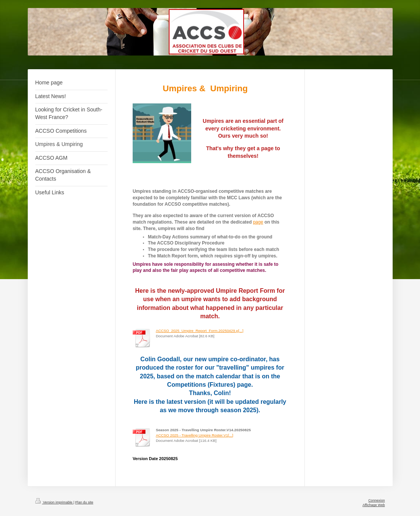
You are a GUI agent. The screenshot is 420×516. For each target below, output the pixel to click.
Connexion (376, 500)
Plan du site (84, 502)
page (258, 222)
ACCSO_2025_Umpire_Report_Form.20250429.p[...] (200, 331)
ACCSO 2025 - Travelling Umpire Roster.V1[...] (195, 435)
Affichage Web (374, 505)
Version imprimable (54, 502)
